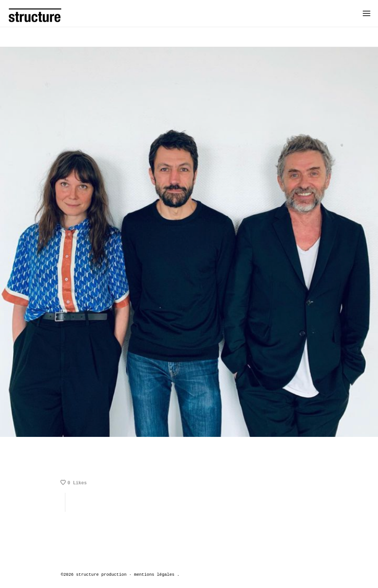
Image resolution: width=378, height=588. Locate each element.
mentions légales (154, 575)
